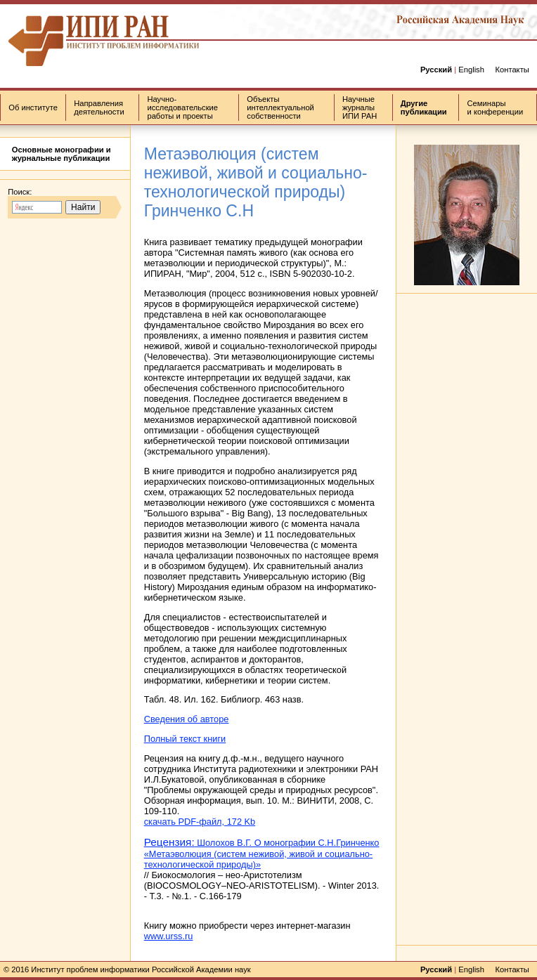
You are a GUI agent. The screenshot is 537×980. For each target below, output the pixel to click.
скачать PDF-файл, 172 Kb (200, 822)
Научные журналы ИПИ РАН (360, 107)
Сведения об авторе (187, 719)
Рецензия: (169, 842)
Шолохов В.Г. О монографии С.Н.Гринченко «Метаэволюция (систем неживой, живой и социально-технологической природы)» (262, 854)
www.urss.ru (169, 936)
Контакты (512, 70)
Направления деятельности (99, 107)
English (471, 70)
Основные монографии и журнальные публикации (62, 154)
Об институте (33, 107)
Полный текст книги (185, 739)
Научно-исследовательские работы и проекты (182, 107)
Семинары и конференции (496, 107)
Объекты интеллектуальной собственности (280, 107)
